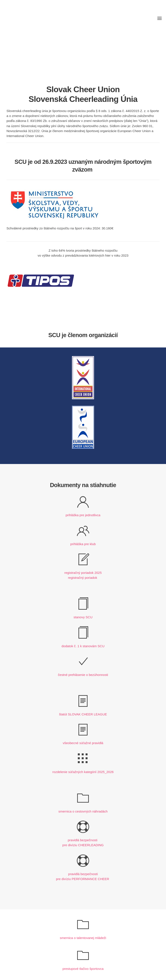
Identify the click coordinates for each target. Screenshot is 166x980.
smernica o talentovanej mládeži (83, 938)
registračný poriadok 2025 (83, 573)
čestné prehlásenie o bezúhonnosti (83, 675)
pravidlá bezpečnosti (83, 840)
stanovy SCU (83, 617)
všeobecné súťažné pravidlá (83, 743)
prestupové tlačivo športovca (83, 969)
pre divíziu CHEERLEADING (83, 845)
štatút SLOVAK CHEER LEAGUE (83, 714)
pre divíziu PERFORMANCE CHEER (83, 879)
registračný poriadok (82, 578)
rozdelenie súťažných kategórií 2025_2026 (83, 772)
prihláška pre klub (83, 544)
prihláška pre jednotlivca (83, 515)
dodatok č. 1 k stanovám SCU (83, 646)
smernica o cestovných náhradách (83, 811)
